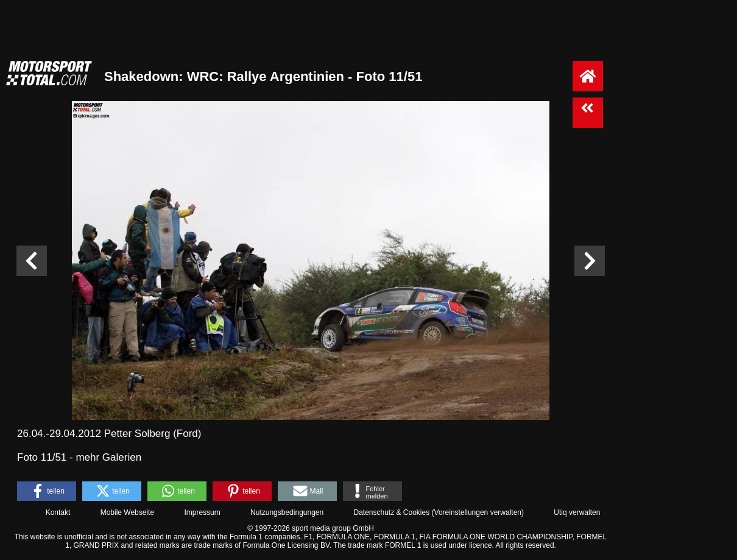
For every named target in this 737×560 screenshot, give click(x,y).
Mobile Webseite (128, 512)
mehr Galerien (108, 457)
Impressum (202, 512)
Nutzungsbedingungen (287, 512)
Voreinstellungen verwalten (478, 512)
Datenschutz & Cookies (391, 512)
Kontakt (58, 512)
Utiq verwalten (577, 512)
